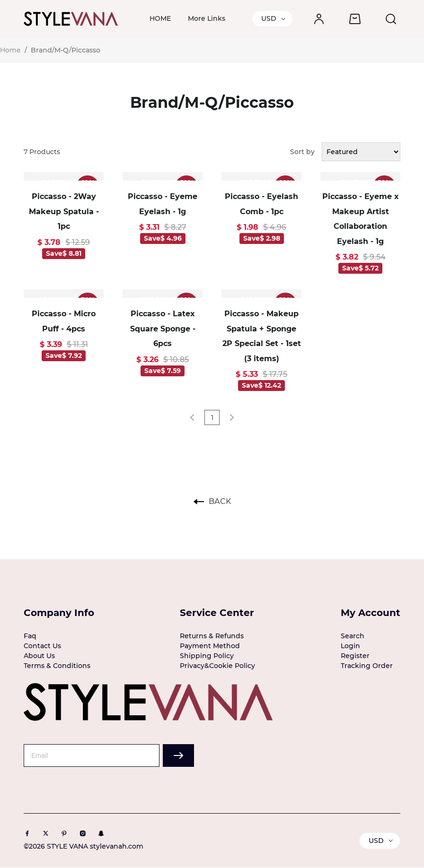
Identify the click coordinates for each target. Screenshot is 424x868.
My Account (371, 613)
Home (10, 50)
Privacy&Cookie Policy (217, 666)
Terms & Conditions (57, 666)
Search (353, 636)
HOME (160, 18)
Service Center (217, 613)
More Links (207, 18)
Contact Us (42, 646)
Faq (30, 636)
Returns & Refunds (212, 636)
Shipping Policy (207, 656)
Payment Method (210, 646)
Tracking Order (367, 666)
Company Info (59, 613)
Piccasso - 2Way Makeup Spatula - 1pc (64, 211)
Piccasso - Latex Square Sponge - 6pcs (163, 329)
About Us (39, 656)
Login (350, 646)
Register (355, 656)
